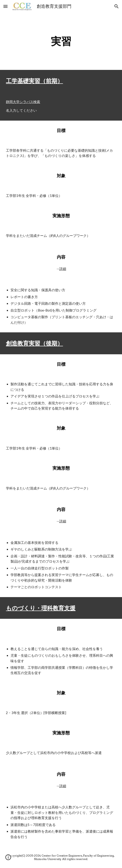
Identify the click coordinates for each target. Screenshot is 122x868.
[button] (5, 6)
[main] (61, 41)
